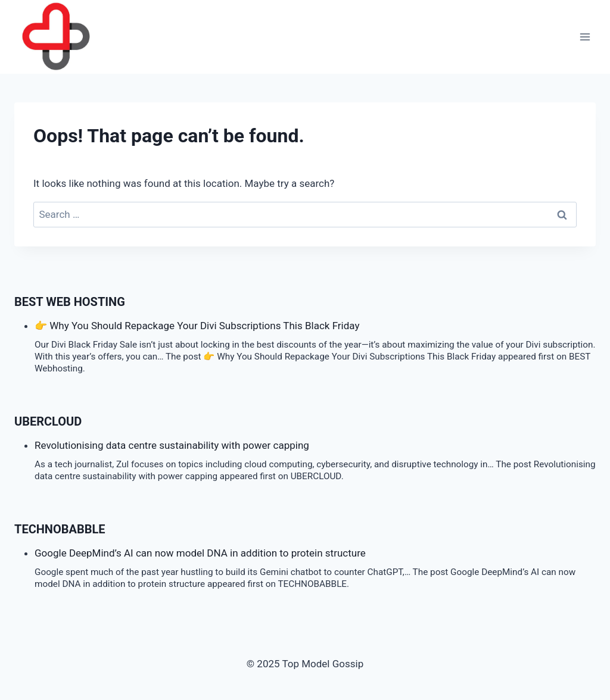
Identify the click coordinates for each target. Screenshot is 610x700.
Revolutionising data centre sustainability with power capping (172, 445)
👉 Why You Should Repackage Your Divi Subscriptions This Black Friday (197, 326)
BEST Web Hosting (70, 302)
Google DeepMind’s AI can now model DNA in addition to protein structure (200, 553)
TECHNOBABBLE (60, 529)
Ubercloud (48, 421)
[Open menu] (585, 37)
